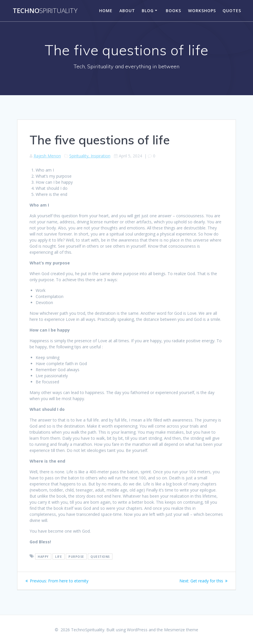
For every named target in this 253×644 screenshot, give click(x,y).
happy (43, 556)
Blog (148, 11)
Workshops (202, 11)
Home (106, 11)
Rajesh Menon (47, 156)
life (58, 556)
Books (173, 11)
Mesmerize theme (181, 630)
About (127, 11)
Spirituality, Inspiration (90, 156)
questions (100, 556)
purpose (76, 556)
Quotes (232, 11)
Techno (45, 11)
